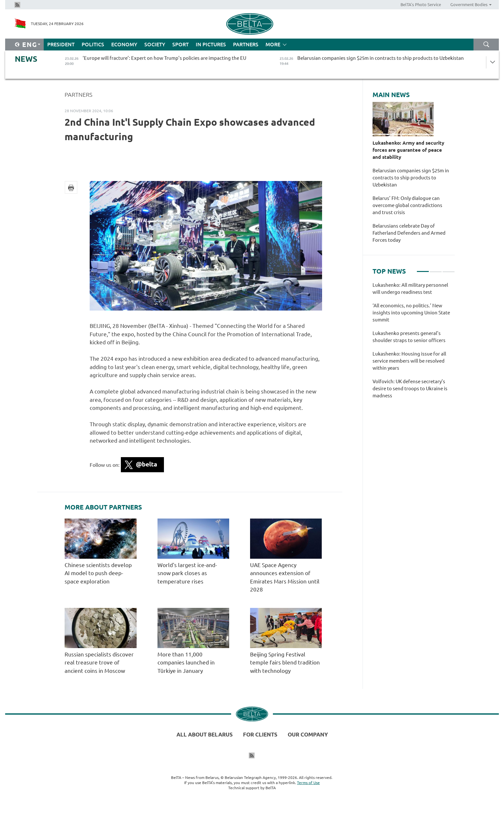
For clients (260, 734)
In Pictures (211, 44)
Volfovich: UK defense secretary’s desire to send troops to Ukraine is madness (410, 388)
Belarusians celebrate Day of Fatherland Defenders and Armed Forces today (409, 233)
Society (155, 44)
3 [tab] (449, 269)
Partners (246, 44)
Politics (93, 44)
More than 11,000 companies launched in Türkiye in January (186, 663)
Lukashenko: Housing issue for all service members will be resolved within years (409, 361)
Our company (308, 734)
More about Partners (103, 507)
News (26, 59)
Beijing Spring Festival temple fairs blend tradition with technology (285, 663)
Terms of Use (308, 783)
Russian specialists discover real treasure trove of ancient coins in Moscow (99, 663)
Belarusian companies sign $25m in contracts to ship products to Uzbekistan (411, 178)
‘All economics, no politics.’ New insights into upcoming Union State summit (411, 313)
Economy (124, 44)
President (61, 44)
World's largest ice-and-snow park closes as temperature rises (187, 573)
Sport (180, 44)
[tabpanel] (414, 344)
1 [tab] (423, 269)
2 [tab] (436, 269)
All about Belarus (205, 734)
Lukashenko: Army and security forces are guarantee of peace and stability (408, 150)
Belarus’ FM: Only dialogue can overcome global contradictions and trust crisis (407, 205)
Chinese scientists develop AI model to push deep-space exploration (98, 573)
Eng (30, 45)
